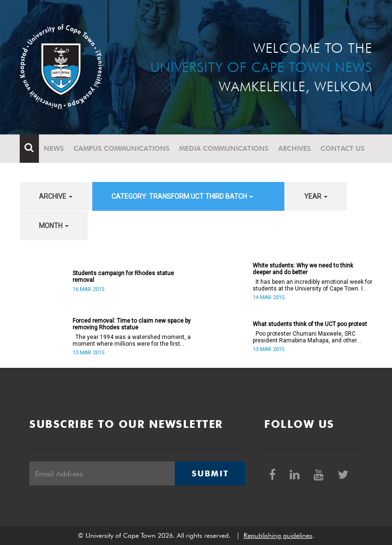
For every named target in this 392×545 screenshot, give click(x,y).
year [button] (316, 196)
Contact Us (343, 148)
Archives (294, 148)
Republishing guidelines (278, 535)
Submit (210, 473)
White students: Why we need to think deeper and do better (303, 269)
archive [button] (56, 196)
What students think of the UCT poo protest (310, 324)
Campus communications (122, 148)
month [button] (54, 226)
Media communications (224, 148)
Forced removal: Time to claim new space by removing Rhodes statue (132, 324)
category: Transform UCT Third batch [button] (182, 196)
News (54, 148)
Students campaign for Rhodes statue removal (123, 277)
